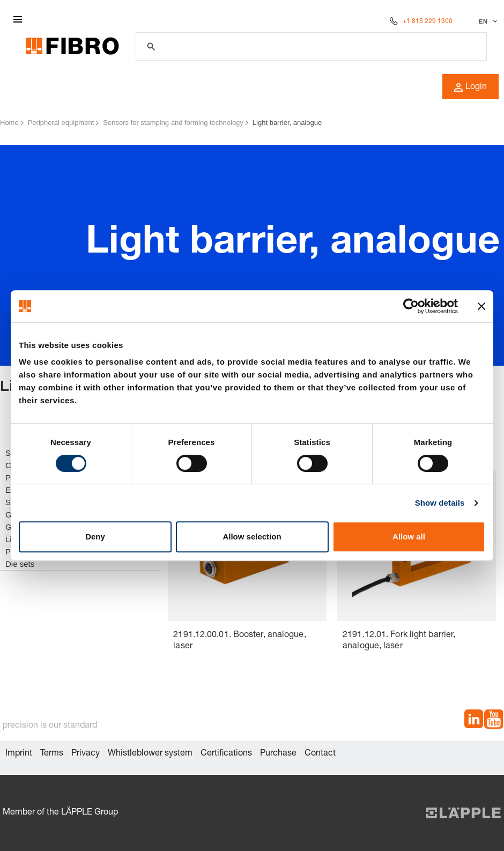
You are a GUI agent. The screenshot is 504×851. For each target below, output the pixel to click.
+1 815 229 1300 (428, 21)
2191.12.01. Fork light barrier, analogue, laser (399, 641)
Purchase (278, 754)
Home (9, 123)
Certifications (226, 754)
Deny (95, 536)
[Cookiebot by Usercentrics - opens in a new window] (411, 306)
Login (470, 87)
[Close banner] (481, 306)
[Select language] (487, 21)
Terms (52, 754)
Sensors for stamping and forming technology (173, 123)
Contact (320, 754)
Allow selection (252, 536)
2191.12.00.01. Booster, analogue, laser (239, 641)
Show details (440, 503)
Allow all (409, 536)
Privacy (86, 754)
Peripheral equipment (61, 123)
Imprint (19, 754)
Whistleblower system (150, 754)
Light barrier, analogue (287, 123)
